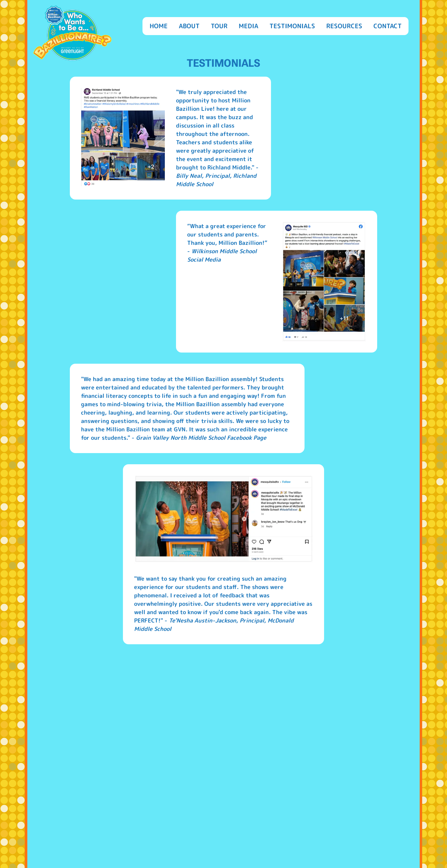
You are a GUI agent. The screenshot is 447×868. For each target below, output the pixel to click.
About (189, 26)
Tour (219, 26)
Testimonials (292, 26)
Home (159, 26)
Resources (344, 26)
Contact (388, 26)
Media (248, 26)
